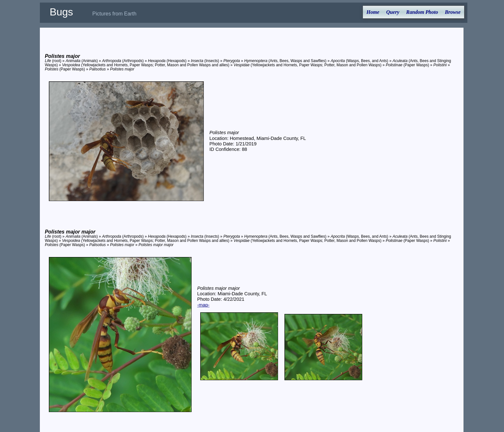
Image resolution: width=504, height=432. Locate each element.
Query (393, 12)
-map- (203, 305)
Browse (453, 12)
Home (373, 12)
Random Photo (422, 12)
